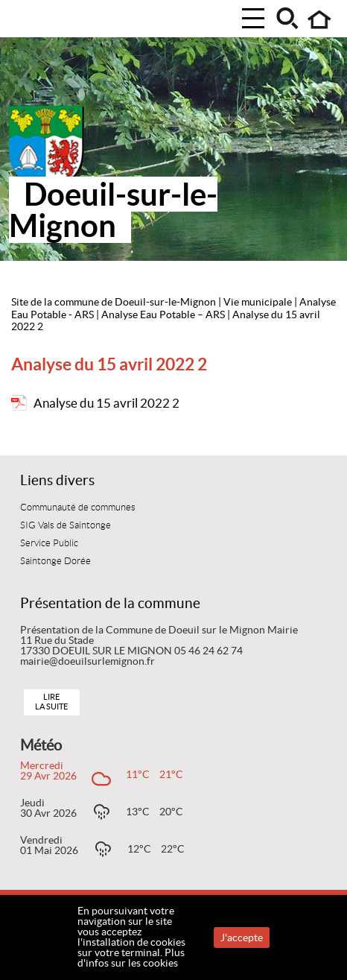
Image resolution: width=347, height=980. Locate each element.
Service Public (49, 543)
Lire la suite (51, 702)
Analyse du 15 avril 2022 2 (106, 403)
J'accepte (242, 938)
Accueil (320, 20)
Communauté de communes (78, 508)
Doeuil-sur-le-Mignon (113, 210)
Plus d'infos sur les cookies (131, 958)
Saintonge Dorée (55, 561)
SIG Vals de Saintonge (66, 525)
